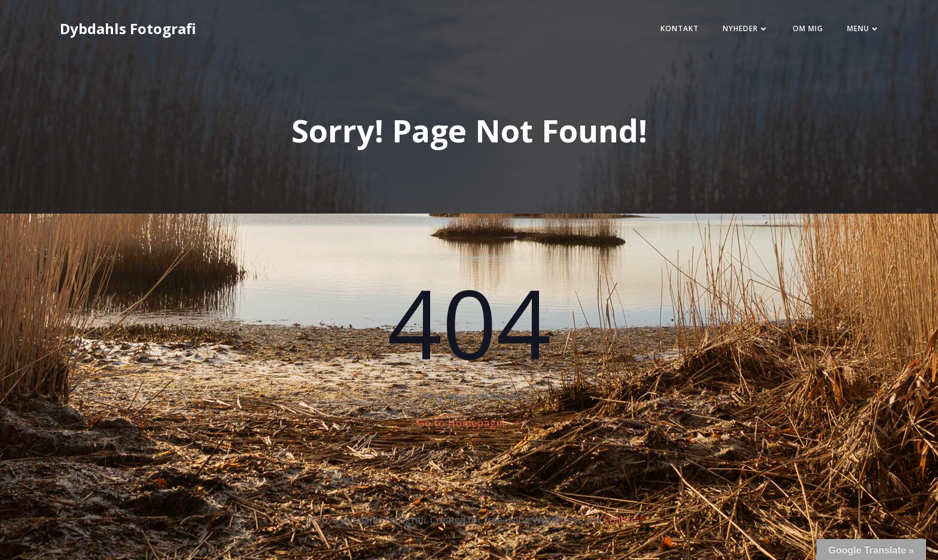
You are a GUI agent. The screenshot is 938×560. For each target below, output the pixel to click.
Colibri (618, 525)
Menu (853, 32)
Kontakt (669, 32)
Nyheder (736, 32)
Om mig (798, 32)
